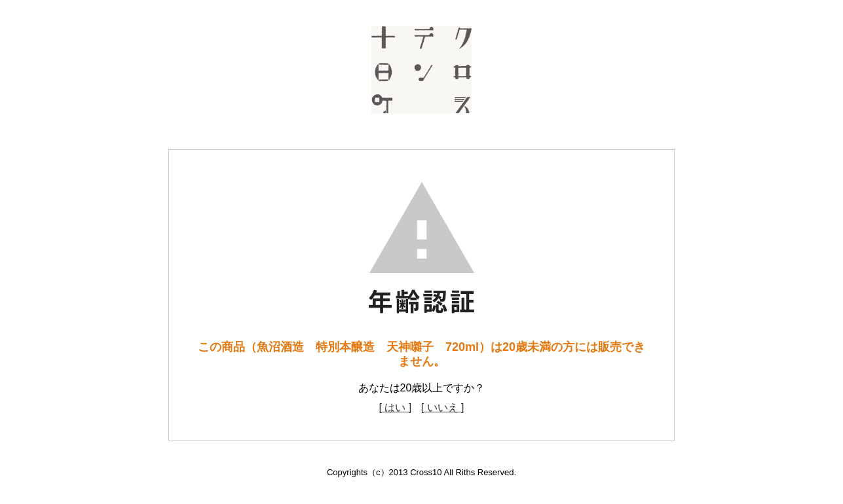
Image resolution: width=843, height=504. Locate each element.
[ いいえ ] (443, 407)
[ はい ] (395, 407)
